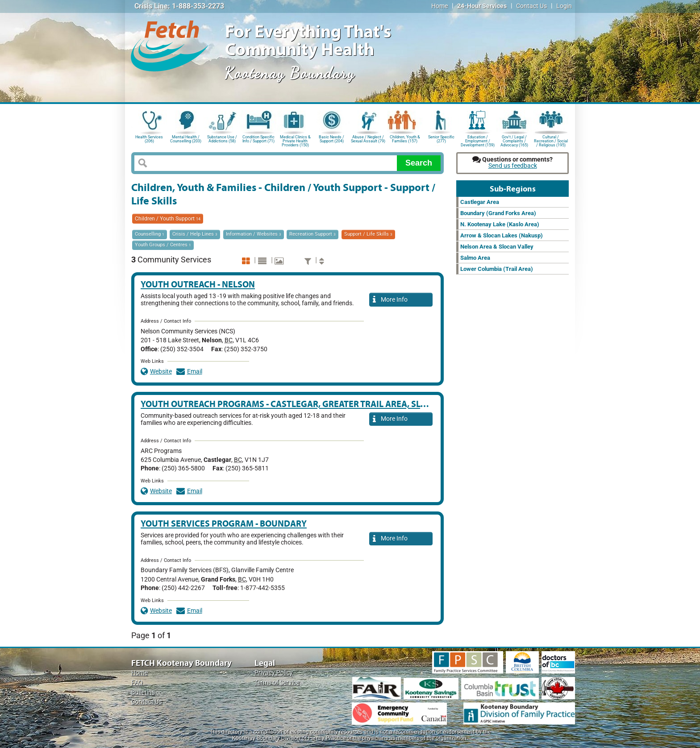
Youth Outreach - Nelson (198, 284)
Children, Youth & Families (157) (405, 139)
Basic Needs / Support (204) (331, 139)
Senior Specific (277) (441, 139)
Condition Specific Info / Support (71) (258, 139)
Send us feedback (513, 166)
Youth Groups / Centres (163, 245)
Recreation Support (312, 234)
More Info (390, 300)
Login (564, 6)
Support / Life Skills (368, 234)
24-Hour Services (482, 6)
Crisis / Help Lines (195, 234)
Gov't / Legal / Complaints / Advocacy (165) (514, 140)
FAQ (137, 683)
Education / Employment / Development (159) (478, 140)
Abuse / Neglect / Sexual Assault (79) (368, 139)
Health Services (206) (149, 139)
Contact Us (531, 6)
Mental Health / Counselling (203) (186, 139)
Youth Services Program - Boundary (224, 523)
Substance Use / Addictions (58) (222, 139)
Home (440, 6)
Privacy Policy (274, 673)
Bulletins (143, 692)
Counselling (150, 234)
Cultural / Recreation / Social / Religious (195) (551, 140)
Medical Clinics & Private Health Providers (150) (295, 140)
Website (156, 372)
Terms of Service (277, 683)
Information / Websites (254, 234)
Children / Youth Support (168, 219)
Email (189, 372)
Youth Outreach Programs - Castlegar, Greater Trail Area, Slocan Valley (308, 404)
